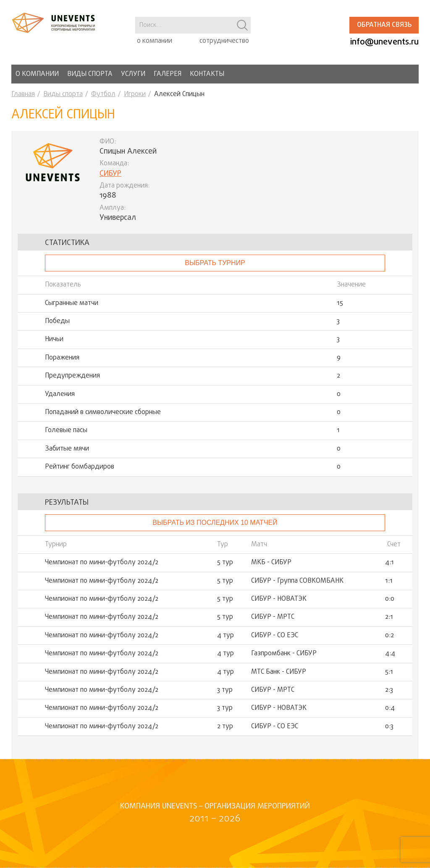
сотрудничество (224, 41)
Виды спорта (90, 74)
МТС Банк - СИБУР (279, 672)
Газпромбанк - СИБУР (284, 654)
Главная (23, 94)
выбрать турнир (215, 263)
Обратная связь (384, 25)
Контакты (207, 74)
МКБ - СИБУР (271, 563)
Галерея (168, 74)
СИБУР (110, 174)
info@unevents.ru (384, 42)
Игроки (135, 94)
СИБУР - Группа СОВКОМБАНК (297, 581)
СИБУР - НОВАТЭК (279, 599)
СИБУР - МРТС (273, 617)
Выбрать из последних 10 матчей (215, 523)
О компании (37, 74)
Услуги (133, 74)
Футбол (103, 94)
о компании (155, 41)
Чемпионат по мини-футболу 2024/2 (102, 563)
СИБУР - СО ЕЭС (275, 636)
